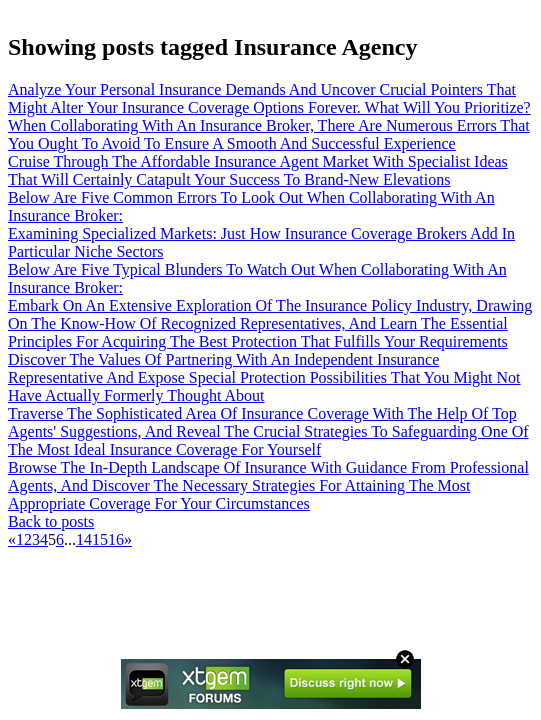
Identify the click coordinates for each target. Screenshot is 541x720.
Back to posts (51, 521)
